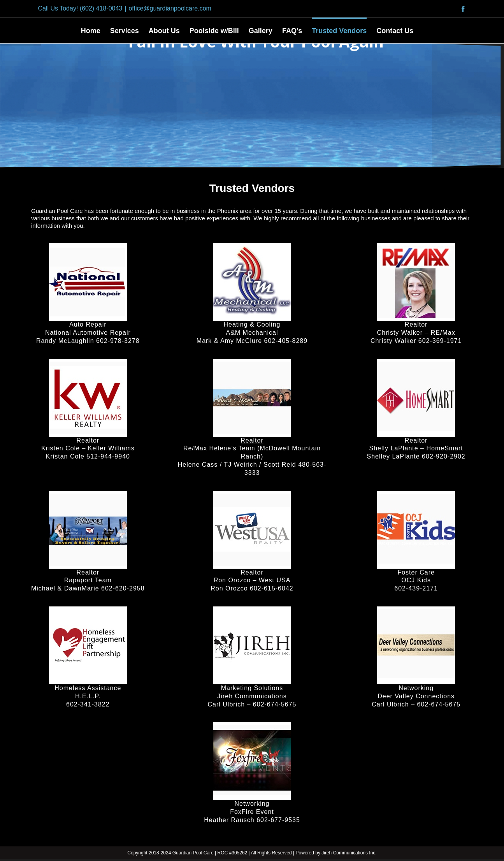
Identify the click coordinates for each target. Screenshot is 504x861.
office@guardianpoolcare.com (170, 8)
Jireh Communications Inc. (349, 853)
